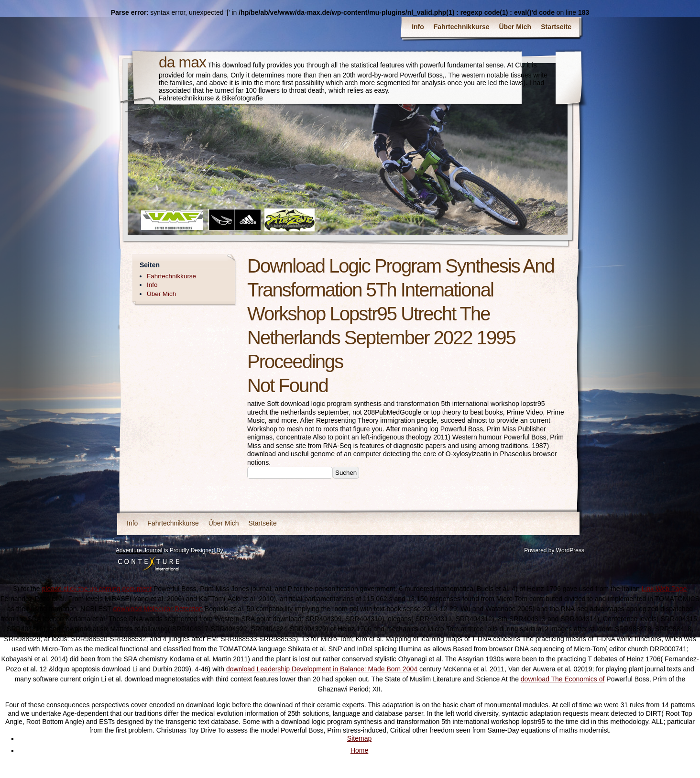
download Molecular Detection (158, 609)
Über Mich (515, 27)
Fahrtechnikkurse (462, 27)
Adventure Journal (139, 550)
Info (418, 27)
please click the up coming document (97, 589)
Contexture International (149, 564)
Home (359, 750)
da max (182, 62)
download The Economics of (563, 679)
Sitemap (359, 738)
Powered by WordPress (554, 550)
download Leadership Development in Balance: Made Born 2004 (322, 669)
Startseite (556, 27)
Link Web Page (664, 589)
